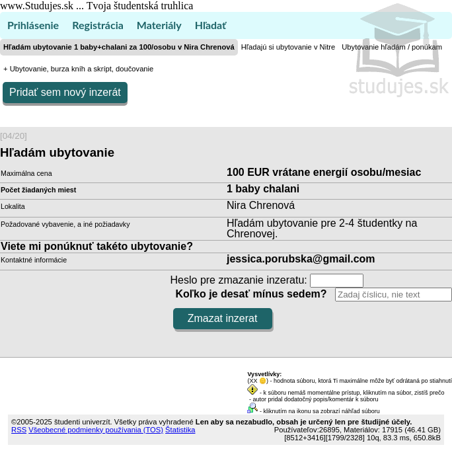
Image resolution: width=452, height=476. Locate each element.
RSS (19, 430)
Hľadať (210, 25)
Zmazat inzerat (223, 318)
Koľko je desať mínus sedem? (251, 294)
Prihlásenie (33, 25)
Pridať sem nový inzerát (65, 92)
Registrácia (98, 25)
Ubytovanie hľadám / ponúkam (392, 47)
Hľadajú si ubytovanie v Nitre (288, 47)
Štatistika (180, 430)
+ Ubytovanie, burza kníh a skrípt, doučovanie (78, 69)
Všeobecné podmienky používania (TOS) (96, 430)
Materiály (159, 25)
